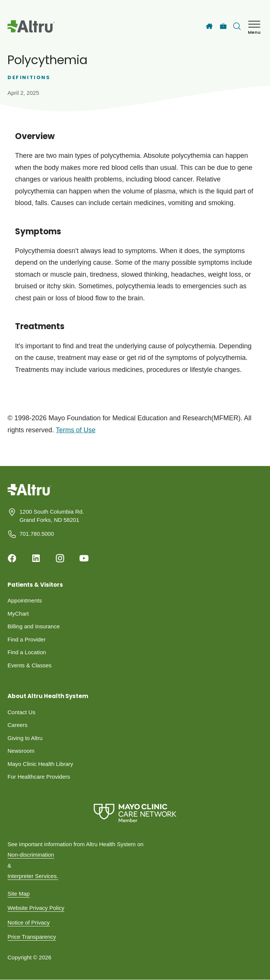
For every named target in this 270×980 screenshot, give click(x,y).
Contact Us (21, 712)
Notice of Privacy (29, 922)
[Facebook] (12, 558)
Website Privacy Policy (36, 908)
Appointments (25, 600)
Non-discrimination (31, 855)
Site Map (19, 894)
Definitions (29, 77)
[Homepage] (29, 495)
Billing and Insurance (34, 626)
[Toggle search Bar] (237, 26)
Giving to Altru (25, 738)
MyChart (18, 614)
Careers (17, 725)
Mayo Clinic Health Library (40, 764)
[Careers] (223, 26)
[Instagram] (60, 558)
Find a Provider (27, 639)
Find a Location (27, 652)
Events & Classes (30, 665)
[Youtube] (84, 558)
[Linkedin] (36, 558)
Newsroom (21, 751)
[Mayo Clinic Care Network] (135, 813)
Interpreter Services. (33, 876)
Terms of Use (76, 430)
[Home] (209, 26)
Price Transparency (32, 937)
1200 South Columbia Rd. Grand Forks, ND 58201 (52, 516)
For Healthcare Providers (39, 777)
